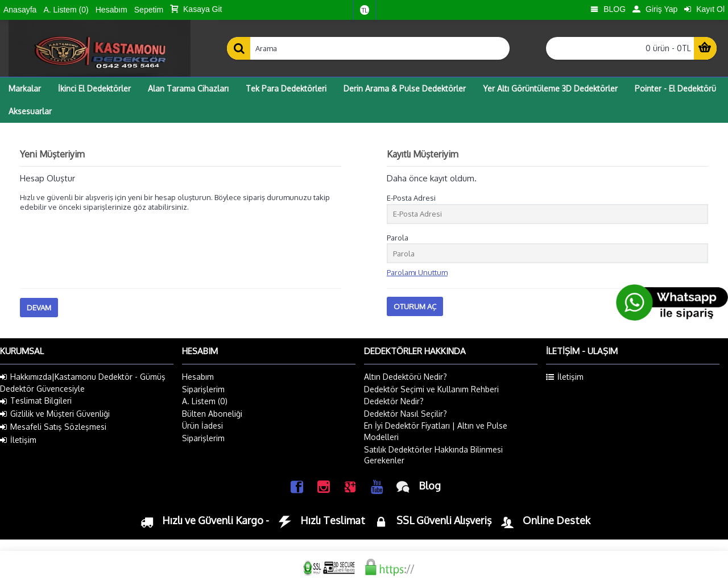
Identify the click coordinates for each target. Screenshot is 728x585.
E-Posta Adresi (411, 198)
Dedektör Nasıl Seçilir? (406, 414)
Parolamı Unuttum (417, 272)
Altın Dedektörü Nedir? (406, 377)
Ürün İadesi (202, 426)
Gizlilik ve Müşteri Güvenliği (55, 414)
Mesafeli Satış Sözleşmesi (53, 427)
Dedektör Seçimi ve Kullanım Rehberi (431, 389)
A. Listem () (205, 401)
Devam (39, 308)
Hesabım (198, 377)
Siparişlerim (203, 389)
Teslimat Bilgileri (36, 401)
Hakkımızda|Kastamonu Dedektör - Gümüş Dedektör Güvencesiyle (83, 383)
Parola (398, 238)
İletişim (18, 440)
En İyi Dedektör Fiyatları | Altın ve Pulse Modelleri (436, 431)
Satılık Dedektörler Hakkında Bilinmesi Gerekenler (433, 455)
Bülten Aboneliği (212, 414)
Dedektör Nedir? (394, 401)
